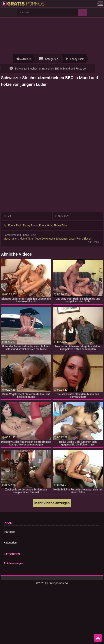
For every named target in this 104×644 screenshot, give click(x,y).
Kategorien (10, 543)
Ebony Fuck (15, 226)
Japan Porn (75, 239)
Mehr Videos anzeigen (52, 503)
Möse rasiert (11, 239)
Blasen (88, 239)
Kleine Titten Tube (30, 239)
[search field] (48, 12)
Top (98, 638)
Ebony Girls (46, 226)
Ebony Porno (30, 226)
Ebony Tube (60, 226)
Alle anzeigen (15, 563)
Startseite (10, 532)
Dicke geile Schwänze (55, 239)
